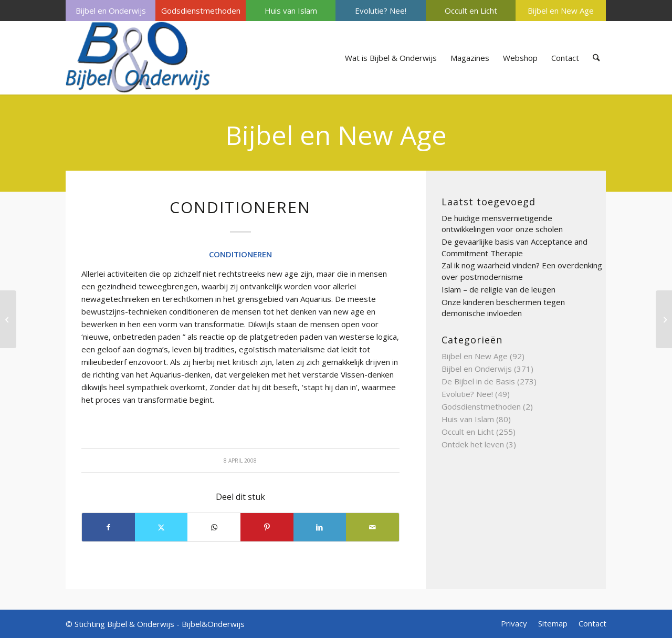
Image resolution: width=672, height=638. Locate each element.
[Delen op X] (161, 527)
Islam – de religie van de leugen (498, 289)
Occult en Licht (471, 11)
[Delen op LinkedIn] (320, 527)
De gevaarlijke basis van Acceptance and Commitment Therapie (514, 247)
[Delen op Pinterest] (267, 527)
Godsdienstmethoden (201, 11)
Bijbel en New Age (561, 11)
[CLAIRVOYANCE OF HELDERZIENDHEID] (8, 319)
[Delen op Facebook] (108, 527)
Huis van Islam (291, 11)
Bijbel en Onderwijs (111, 11)
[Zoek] (596, 58)
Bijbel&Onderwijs (213, 624)
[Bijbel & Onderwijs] (138, 58)
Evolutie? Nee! (381, 11)
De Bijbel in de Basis (478, 381)
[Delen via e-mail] (372, 527)
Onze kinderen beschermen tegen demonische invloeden (503, 308)
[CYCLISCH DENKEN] (664, 319)
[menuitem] (111, 11)
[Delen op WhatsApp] (214, 527)
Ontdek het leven (473, 444)
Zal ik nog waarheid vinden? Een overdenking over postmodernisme (522, 271)
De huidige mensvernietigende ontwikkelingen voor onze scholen (502, 224)
